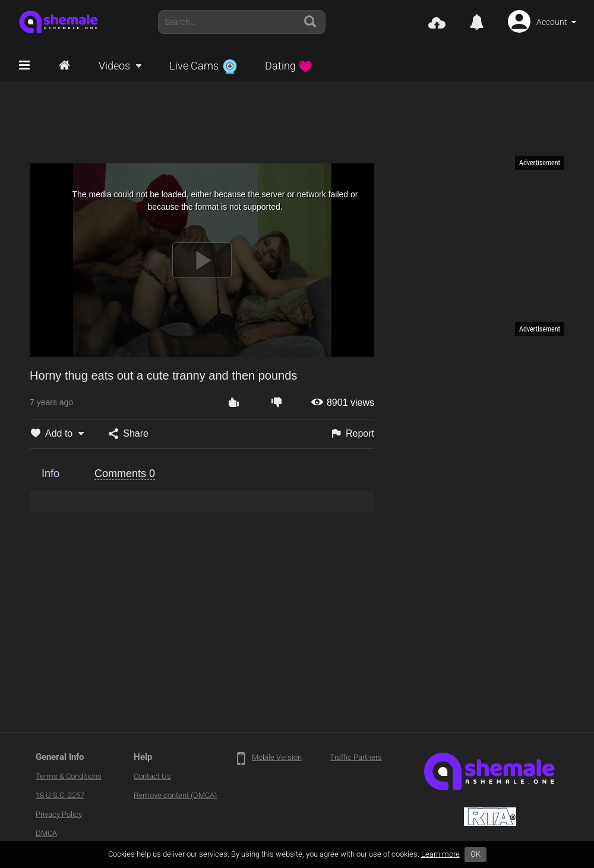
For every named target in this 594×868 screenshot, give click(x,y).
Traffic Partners (356, 757)
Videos (114, 66)
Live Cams (203, 66)
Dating (289, 66)
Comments (125, 474)
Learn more (440, 854)
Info (50, 474)
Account (552, 22)
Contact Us (152, 776)
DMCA (46, 833)
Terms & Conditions (69, 776)
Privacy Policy (59, 814)
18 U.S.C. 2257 (60, 795)
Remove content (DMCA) (175, 795)
